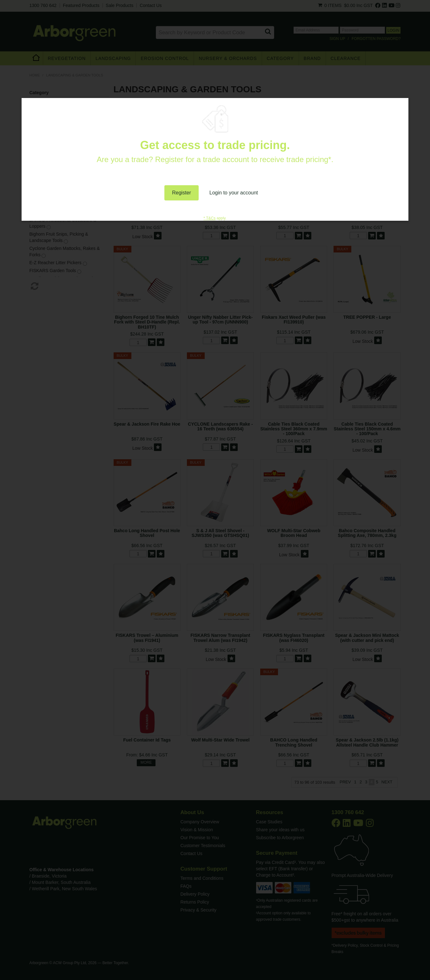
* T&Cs (209, 218)
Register (182, 193)
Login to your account (234, 193)
